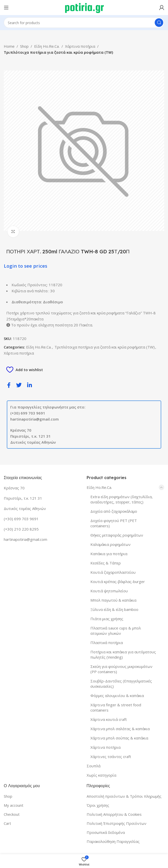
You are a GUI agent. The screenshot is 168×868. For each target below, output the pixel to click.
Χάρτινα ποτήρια (80, 46)
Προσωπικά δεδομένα (106, 832)
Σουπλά (94, 766)
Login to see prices (25, 266)
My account (14, 805)
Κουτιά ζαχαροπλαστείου (113, 572)
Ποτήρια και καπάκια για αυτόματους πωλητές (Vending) (123, 654)
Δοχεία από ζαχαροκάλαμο (114, 511)
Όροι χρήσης (98, 805)
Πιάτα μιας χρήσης (107, 619)
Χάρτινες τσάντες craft (111, 757)
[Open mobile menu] (6, 8)
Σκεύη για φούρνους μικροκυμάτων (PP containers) (121, 669)
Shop (24, 46)
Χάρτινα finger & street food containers (116, 707)
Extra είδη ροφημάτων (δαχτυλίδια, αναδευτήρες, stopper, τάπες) (122, 499)
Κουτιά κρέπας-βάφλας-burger (118, 582)
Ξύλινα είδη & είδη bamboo (114, 609)
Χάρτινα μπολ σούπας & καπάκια (119, 738)
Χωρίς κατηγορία (101, 775)
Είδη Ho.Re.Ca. (47, 46)
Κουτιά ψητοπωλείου (109, 591)
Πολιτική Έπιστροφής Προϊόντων (117, 823)
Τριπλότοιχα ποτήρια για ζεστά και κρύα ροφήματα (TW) (58, 52)
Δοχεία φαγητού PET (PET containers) (114, 523)
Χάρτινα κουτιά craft (109, 719)
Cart (7, 823)
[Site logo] (84, 7)
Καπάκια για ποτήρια (109, 554)
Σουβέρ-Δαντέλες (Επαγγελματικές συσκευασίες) (121, 684)
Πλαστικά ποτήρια (107, 643)
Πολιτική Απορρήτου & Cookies (114, 814)
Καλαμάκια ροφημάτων (110, 544)
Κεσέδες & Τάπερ (106, 563)
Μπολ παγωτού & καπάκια (113, 600)
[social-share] (9, 385)
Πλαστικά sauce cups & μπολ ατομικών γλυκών (116, 631)
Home (9, 46)
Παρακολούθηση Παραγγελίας (113, 841)
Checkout (12, 814)
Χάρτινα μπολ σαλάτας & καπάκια (120, 729)
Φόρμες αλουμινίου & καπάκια (117, 696)
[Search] (84, 23)
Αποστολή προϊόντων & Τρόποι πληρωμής (124, 796)
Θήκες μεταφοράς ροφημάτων (117, 535)
